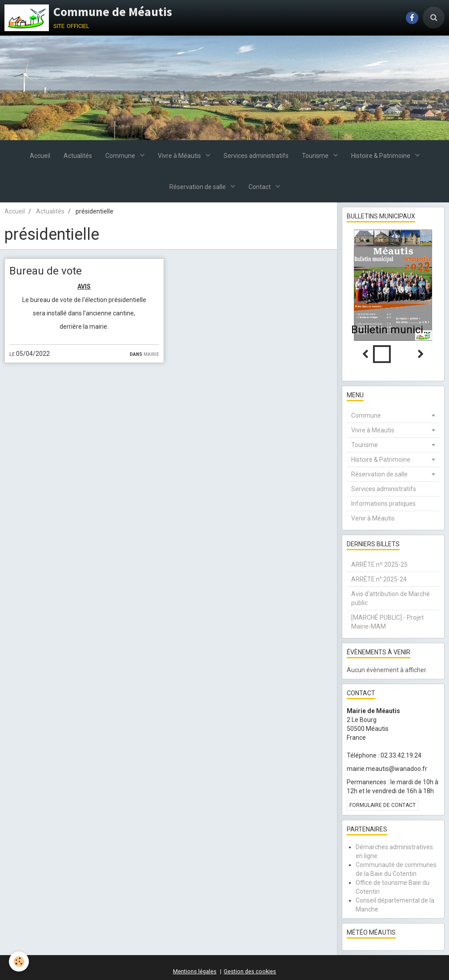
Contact (260, 187)
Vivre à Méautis (180, 156)
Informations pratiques (383, 504)
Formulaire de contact (383, 805)
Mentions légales (195, 971)
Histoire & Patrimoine (381, 156)
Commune (121, 156)
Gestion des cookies (250, 971)
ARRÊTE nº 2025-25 (379, 565)
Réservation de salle (198, 187)
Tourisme (316, 156)
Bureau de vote (46, 271)
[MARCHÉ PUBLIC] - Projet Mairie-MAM (387, 622)
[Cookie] (19, 962)
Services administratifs (256, 156)
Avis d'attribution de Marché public (391, 598)
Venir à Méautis (373, 518)
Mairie (151, 354)
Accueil (40, 156)
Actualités (78, 156)
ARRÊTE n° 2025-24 (379, 579)
